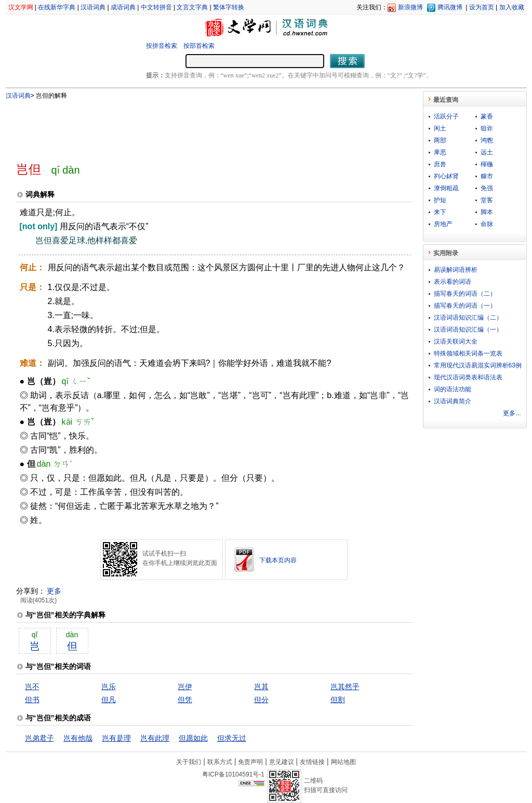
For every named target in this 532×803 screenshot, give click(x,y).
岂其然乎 (345, 687)
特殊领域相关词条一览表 (468, 353)
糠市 (487, 176)
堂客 (487, 200)
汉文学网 (21, 7)
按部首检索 (199, 46)
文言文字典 (192, 7)
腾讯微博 (450, 7)
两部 (440, 140)
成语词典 (123, 7)
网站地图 (343, 762)
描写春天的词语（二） (465, 294)
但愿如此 (193, 738)
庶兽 (440, 164)
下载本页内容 (278, 560)
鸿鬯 (487, 140)
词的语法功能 (453, 389)
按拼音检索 (162, 46)
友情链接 (312, 762)
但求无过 (232, 738)
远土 (487, 152)
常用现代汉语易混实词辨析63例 (478, 365)
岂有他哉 (78, 738)
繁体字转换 (229, 7)
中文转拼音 (156, 7)
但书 (32, 700)
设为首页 (482, 7)
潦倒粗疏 (446, 188)
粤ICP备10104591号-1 (233, 774)
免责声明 (250, 762)
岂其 (261, 687)
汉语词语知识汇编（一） (468, 330)
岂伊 (185, 687)
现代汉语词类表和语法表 (468, 377)
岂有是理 (116, 738)
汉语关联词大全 (456, 341)
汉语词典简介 (453, 401)
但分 (261, 700)
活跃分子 (446, 116)
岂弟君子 (39, 738)
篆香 (487, 116)
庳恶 (440, 152)
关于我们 (189, 762)
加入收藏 (512, 7)
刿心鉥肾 (446, 176)
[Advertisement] (197, 126)
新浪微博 (410, 7)
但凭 (185, 700)
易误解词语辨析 (456, 270)
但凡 (109, 700)
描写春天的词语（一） (465, 306)
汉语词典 (93, 7)
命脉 (487, 224)
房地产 (443, 224)
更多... (512, 413)
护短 (440, 200)
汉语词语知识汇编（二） (468, 318)
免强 (487, 188)
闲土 (440, 128)
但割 (338, 700)
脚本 (487, 212)
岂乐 (109, 687)
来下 (440, 212)
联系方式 (220, 762)
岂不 (32, 687)
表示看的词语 (453, 282)
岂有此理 (155, 738)
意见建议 (282, 762)
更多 (54, 591)
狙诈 (487, 128)
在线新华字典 (57, 7)
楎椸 (487, 164)
